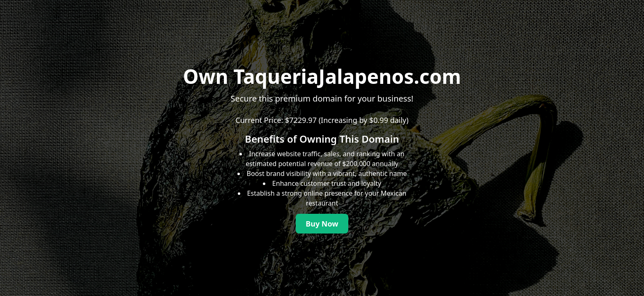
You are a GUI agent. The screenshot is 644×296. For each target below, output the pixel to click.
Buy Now (322, 224)
